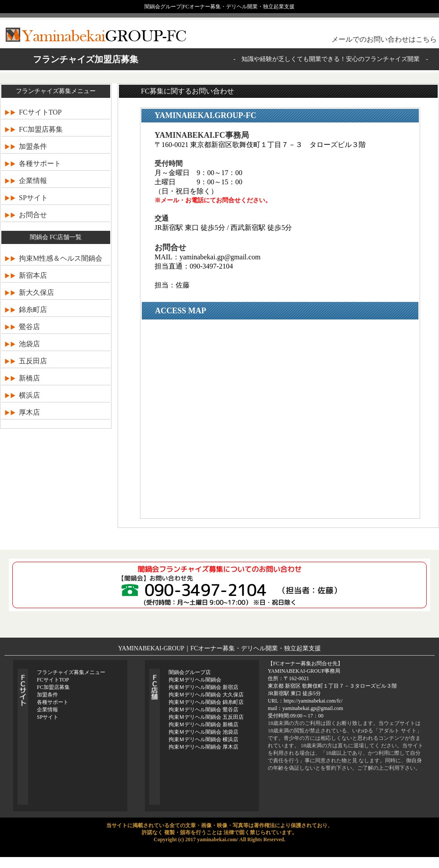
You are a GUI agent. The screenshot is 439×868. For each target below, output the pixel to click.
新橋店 (29, 378)
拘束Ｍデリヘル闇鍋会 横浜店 (203, 739)
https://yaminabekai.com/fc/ (313, 701)
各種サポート (40, 163)
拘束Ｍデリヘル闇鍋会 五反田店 (206, 717)
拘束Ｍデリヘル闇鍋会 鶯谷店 (203, 710)
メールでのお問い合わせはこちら (384, 39)
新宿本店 (33, 275)
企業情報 (33, 181)
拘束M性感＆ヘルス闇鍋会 (61, 258)
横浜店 (29, 395)
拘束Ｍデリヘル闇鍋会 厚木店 (203, 747)
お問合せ (33, 215)
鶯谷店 (29, 327)
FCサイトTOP (40, 112)
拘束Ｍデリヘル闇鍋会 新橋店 (203, 725)
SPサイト (33, 198)
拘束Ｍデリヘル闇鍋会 (195, 680)
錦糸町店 (33, 310)
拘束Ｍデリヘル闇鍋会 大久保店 (206, 695)
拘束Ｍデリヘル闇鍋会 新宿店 (203, 687)
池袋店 (29, 344)
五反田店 (33, 361)
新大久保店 (36, 292)
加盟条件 (33, 146)
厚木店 (29, 412)
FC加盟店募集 (41, 129)
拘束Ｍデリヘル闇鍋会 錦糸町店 (206, 702)
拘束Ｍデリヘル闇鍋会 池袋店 (203, 732)
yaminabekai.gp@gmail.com (220, 257)
